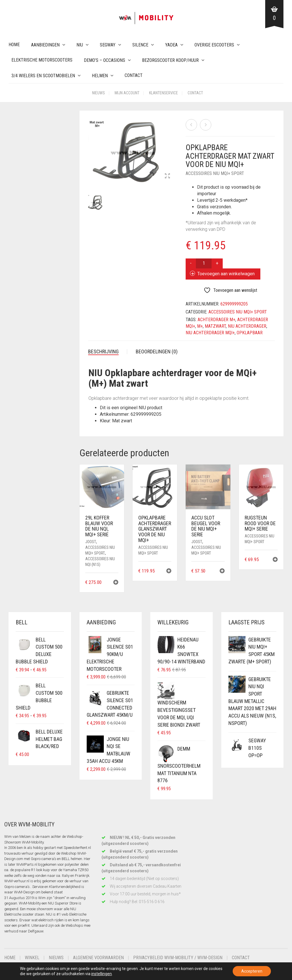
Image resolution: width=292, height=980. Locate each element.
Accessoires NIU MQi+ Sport (215, 173)
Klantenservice (164, 93)
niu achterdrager (247, 326)
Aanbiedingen (45, 45)
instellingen (102, 974)
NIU (80, 45)
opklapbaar (250, 333)
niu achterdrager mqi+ (210, 333)
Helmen (100, 76)
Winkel (32, 958)
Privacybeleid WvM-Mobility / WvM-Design (178, 958)
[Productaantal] (204, 263)
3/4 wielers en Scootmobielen (43, 76)
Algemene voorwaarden (98, 958)
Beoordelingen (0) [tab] (157, 352)
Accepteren (252, 971)
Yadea (171, 45)
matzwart (215, 326)
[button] (116, 583)
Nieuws (99, 93)
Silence (140, 45)
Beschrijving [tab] (103, 352)
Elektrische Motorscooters (42, 60)
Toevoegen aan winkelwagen (226, 274)
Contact (134, 75)
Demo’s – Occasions (105, 60)
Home (14, 45)
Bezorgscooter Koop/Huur (170, 60)
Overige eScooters (214, 45)
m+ (200, 326)
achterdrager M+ (216, 320)
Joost (91, 542)
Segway (108, 45)
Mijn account (127, 93)
